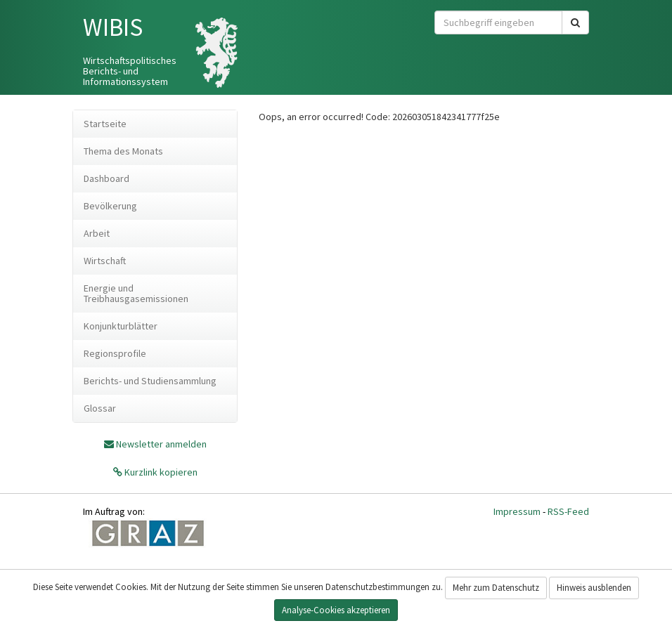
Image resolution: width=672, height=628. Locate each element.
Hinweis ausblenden (594, 588)
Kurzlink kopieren (160, 472)
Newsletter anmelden (161, 444)
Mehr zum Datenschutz (496, 588)
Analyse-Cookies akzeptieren (336, 610)
